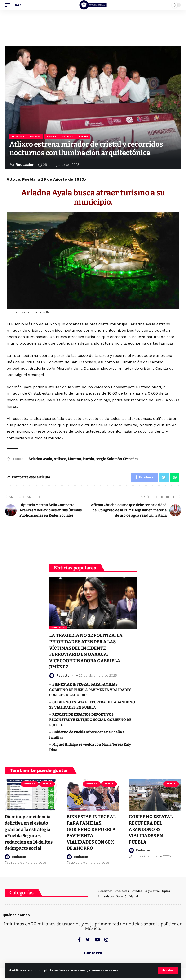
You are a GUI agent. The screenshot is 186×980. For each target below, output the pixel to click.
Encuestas (123, 891)
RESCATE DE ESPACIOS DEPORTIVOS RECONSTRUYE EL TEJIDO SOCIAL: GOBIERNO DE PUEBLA (90, 720)
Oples (168, 891)
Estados (36, 137)
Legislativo (58, 629)
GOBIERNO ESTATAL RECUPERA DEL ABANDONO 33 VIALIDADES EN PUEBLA (151, 829)
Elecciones (105, 891)
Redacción (25, 165)
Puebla (86, 137)
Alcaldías (18, 137)
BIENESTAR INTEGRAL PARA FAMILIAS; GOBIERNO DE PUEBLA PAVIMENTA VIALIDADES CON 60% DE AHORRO (90, 690)
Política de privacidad (71, 970)
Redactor (64, 676)
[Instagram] (106, 940)
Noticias (69, 137)
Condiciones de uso (109, 970)
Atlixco (60, 459)
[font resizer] (18, 5)
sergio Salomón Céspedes (117, 459)
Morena (53, 137)
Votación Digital (128, 897)
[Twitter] (88, 940)
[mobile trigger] (9, 5)
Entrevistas (106, 897)
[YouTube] (97, 940)
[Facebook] (79, 940)
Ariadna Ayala (40, 459)
